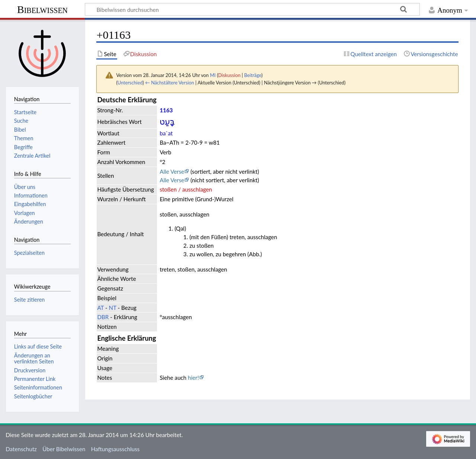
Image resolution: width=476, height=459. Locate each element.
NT (113, 308)
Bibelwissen (42, 9)
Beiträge (253, 75)
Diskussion (229, 75)
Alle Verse (172, 171)
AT (100, 308)
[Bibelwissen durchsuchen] (252, 9)
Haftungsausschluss (115, 449)
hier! (193, 378)
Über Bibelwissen (64, 449)
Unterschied (130, 83)
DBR (103, 317)
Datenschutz (21, 449)
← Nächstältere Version (170, 83)
